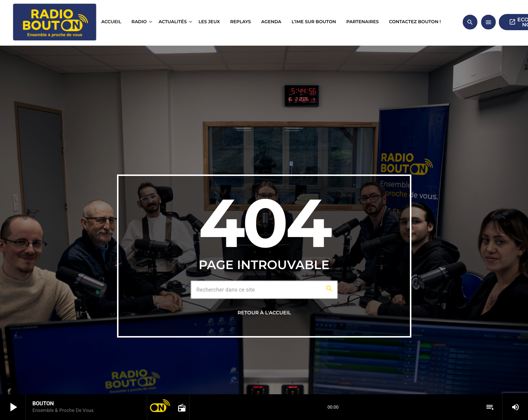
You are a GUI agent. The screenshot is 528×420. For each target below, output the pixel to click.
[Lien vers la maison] (54, 22)
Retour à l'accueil (264, 313)
